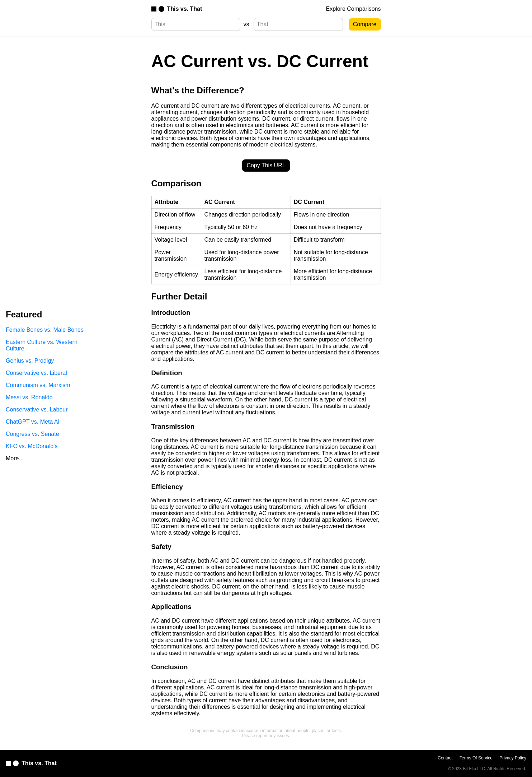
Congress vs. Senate (32, 434)
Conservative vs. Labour (37, 410)
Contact (445, 758)
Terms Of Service (476, 758)
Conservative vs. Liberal (36, 373)
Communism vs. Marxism (38, 385)
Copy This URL (266, 165)
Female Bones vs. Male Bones (45, 330)
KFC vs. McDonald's (32, 446)
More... (15, 458)
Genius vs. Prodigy (30, 361)
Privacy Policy (513, 758)
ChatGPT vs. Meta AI (33, 422)
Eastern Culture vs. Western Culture (42, 345)
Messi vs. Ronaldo (29, 397)
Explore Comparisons (354, 9)
